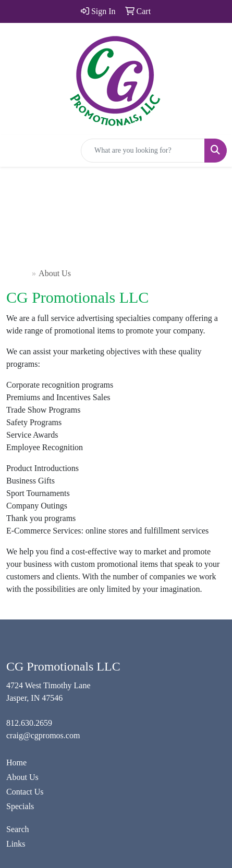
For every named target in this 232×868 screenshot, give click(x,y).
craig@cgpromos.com (43, 735)
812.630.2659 (29, 723)
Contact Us (25, 792)
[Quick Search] (143, 151)
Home (19, 273)
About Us (22, 777)
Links (16, 844)
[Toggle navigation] (16, 151)
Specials (20, 806)
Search (18, 829)
